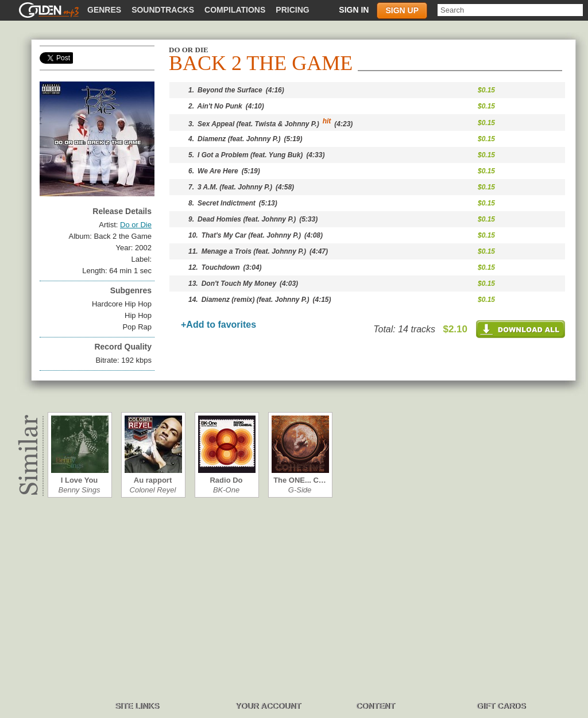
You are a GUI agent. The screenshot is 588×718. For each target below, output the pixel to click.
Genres (104, 10)
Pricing (292, 10)
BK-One (226, 490)
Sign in (354, 10)
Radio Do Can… (226, 480)
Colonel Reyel (153, 490)
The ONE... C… (300, 480)
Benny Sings (80, 490)
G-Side (300, 490)
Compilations (235, 10)
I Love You (80, 480)
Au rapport (153, 480)
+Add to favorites (218, 325)
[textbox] (510, 10)
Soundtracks (163, 10)
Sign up (402, 10)
